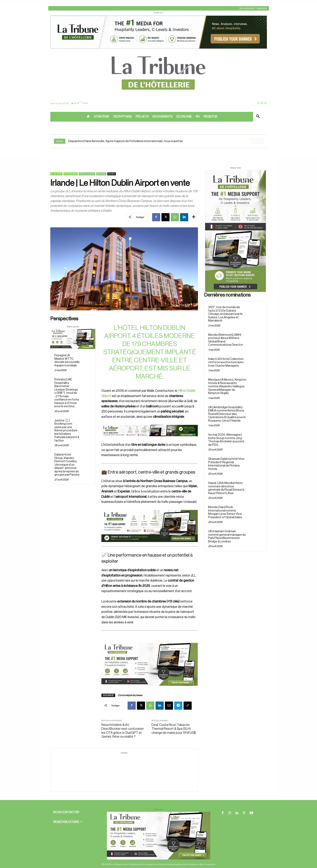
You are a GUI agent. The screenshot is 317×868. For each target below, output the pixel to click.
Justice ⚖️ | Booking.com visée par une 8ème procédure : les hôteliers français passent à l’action (67, 431)
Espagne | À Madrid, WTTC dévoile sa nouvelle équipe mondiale (67, 360)
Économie (71, 174)
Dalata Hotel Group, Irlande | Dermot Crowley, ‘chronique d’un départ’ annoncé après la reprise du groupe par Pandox (67, 465)
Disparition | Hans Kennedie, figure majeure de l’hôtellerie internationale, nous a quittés (126, 141)
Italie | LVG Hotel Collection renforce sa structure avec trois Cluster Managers (226, 362)
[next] (261, 141)
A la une (56, 174)
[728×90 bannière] (159, 836)
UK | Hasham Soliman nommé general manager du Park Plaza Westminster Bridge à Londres (227, 536)
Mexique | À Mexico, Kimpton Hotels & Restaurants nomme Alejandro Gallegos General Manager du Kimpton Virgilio (227, 386)
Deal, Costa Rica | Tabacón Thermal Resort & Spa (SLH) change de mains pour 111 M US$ (174, 729)
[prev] (254, 141)
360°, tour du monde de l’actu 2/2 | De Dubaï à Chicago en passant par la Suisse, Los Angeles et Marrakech (225, 314)
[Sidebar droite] (235, 231)
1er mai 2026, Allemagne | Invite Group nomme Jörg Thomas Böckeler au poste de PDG (226, 440)
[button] (258, 117)
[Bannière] (150, 439)
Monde (101, 174)
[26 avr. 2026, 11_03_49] (150, 526)
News (112, 174)
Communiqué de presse (130, 695)
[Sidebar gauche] (73, 339)
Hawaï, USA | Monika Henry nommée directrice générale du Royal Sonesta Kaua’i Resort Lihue (226, 488)
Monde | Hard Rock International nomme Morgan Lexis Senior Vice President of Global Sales (225, 512)
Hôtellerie (87, 174)
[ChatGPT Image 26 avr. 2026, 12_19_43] (159, 48)
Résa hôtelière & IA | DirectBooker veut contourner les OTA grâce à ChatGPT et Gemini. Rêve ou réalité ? (123, 731)
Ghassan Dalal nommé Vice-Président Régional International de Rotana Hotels (227, 464)
